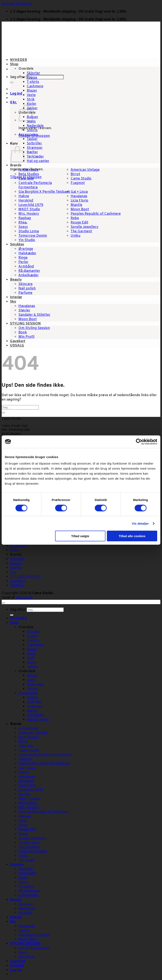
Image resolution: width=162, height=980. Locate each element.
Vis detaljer (140, 523)
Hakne (24, 196)
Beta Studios (29, 174)
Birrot (75, 174)
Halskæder (27, 253)
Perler (23, 262)
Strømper (35, 148)
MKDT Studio (29, 209)
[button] (13, 102)
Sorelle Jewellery (84, 227)
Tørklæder (35, 157)
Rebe (75, 218)
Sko (13, 302)
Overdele (26, 69)
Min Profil (26, 337)
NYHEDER (18, 60)
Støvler (24, 310)
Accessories (28, 135)
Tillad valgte (80, 536)
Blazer (32, 91)
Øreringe (26, 249)
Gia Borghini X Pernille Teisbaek (44, 192)
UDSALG (17, 346)
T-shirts (33, 82)
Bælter (32, 152)
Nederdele (35, 126)
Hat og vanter (38, 161)
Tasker (32, 139)
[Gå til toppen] (3, 603)
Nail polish (27, 288)
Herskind (26, 201)
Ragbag (25, 218)
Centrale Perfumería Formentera (35, 185)
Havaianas (79, 196)
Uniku (75, 236)
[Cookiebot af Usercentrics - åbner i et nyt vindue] (139, 442)
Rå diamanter (29, 271)
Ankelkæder (28, 275)
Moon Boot (80, 209)
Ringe (23, 258)
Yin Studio (27, 240)
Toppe (32, 78)
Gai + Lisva (79, 192)
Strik (31, 100)
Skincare (25, 284)
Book (23, 332)
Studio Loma (29, 231)
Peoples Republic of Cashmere (96, 214)
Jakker (32, 667)
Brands (16, 165)
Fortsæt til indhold (17, 4)
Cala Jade (26, 179)
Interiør (16, 297)
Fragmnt (78, 183)
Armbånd (26, 267)
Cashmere (35, 86)
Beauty (16, 280)
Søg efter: (18, 77)
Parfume (25, 293)
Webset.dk (24, 598)
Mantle (76, 205)
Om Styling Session (34, 328)
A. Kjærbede (28, 170)
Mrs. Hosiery (29, 214)
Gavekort (18, 341)
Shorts (32, 130)
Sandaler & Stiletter (34, 315)
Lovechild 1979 (31, 205)
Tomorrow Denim (33, 236)
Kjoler (32, 104)
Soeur (23, 227)
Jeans (31, 121)
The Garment (81, 231)
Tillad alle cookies (132, 536)
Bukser (32, 676)
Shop (14, 64)
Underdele (27, 671)
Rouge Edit (79, 223)
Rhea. (23, 223)
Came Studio (81, 179)
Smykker (17, 245)
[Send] (12, 82)
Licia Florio (79, 201)
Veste (31, 95)
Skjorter (33, 73)
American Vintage (85, 170)
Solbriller (34, 143)
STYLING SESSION (25, 324)
